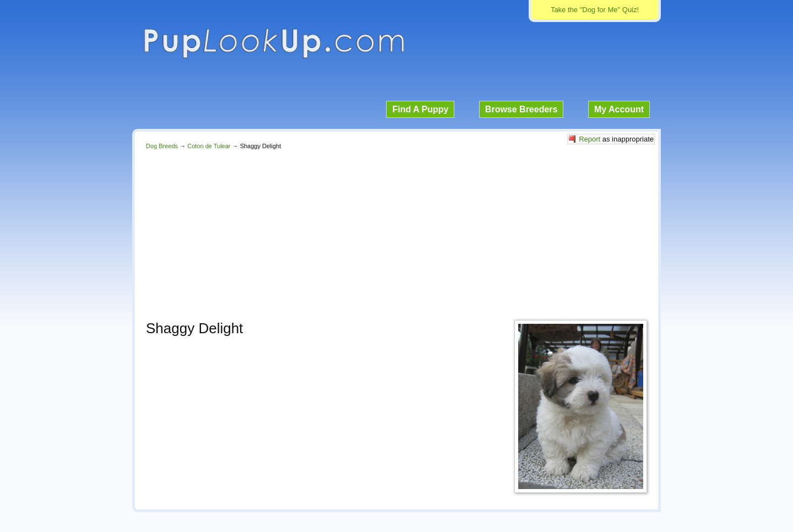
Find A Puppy (420, 109)
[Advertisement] (397, 232)
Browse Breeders (522, 109)
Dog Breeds (162, 146)
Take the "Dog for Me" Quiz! (595, 10)
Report (590, 139)
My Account (619, 109)
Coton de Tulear (209, 146)
